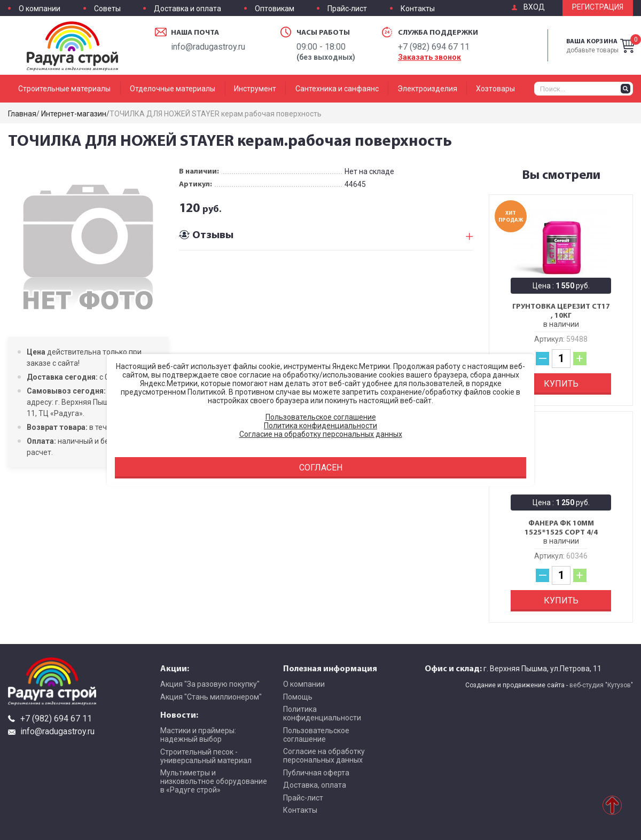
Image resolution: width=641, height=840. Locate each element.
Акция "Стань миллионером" (211, 697)
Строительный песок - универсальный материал (206, 756)
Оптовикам (275, 9)
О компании (40, 9)
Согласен (321, 468)
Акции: (175, 668)
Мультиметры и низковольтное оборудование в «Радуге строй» (214, 781)
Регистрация (598, 7)
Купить (561, 384)
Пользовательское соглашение (316, 735)
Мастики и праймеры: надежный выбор (198, 735)
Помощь (298, 697)
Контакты (418, 9)
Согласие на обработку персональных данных (324, 756)
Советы (107, 9)
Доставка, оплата (315, 785)
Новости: (179, 715)
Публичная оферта (316, 773)
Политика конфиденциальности (322, 713)
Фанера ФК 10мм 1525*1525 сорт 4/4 (561, 528)
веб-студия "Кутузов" (601, 685)
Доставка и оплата (187, 9)
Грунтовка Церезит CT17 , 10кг (561, 311)
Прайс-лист (347, 9)
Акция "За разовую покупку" (210, 684)
